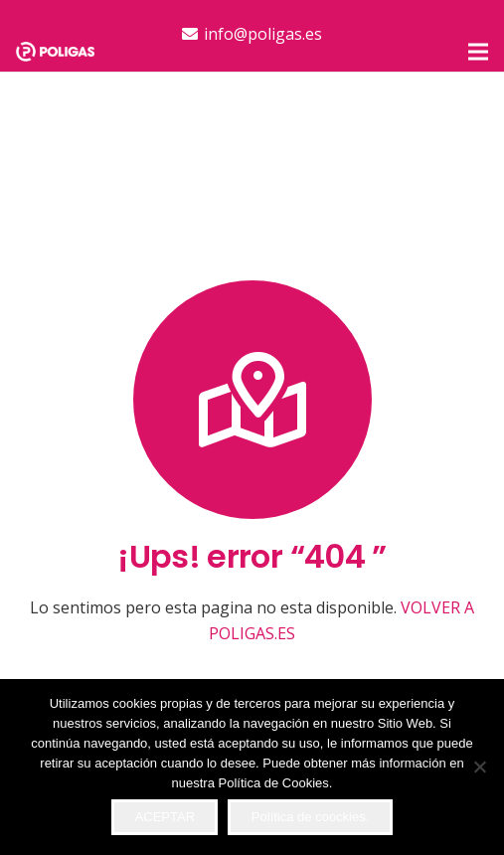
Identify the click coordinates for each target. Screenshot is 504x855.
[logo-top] (55, 52)
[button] (478, 52)
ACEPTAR (165, 817)
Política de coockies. (311, 817)
